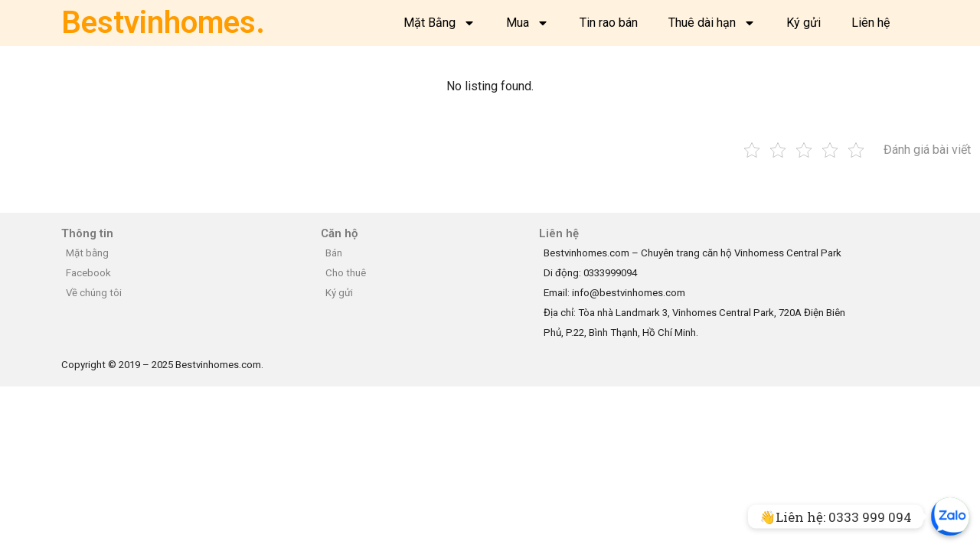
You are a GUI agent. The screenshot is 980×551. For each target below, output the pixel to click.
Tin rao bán (609, 23)
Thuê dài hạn (712, 23)
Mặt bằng (87, 253)
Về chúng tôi (94, 293)
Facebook (88, 273)
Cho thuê (346, 273)
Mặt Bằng (439, 23)
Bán (334, 253)
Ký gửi (804, 23)
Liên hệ (871, 23)
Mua (528, 23)
